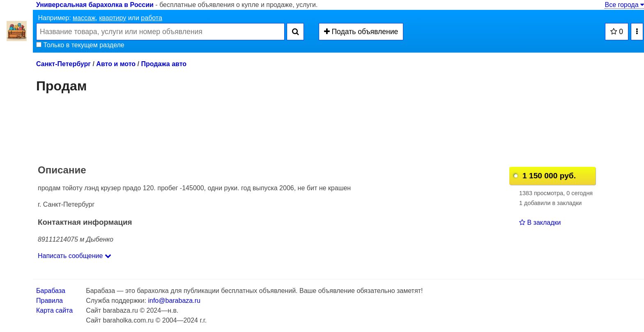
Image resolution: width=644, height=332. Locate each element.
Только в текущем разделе (80, 45)
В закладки (540, 222)
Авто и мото (116, 64)
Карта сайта (54, 310)
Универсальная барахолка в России (95, 5)
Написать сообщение (75, 256)
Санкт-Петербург (63, 64)
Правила (49, 301)
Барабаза (51, 291)
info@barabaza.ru (174, 301)
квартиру (113, 18)
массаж (84, 18)
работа (152, 18)
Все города (624, 5)
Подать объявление (361, 32)
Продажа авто (164, 64)
